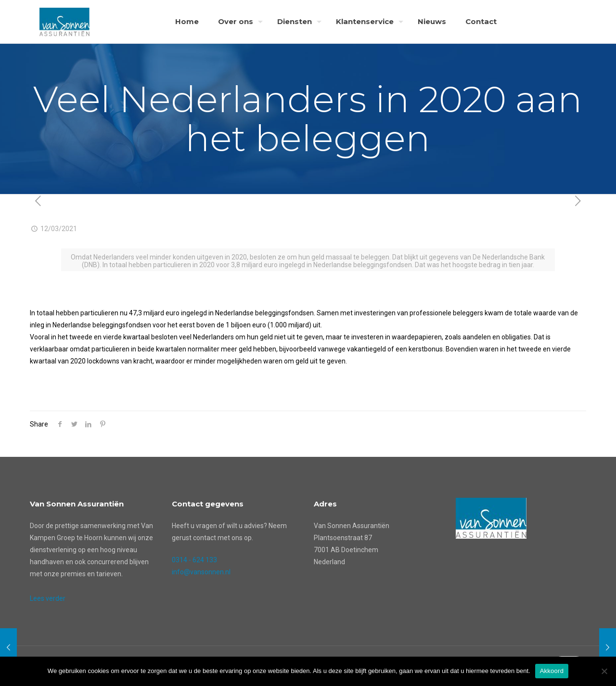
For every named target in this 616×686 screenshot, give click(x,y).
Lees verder (48, 598)
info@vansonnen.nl (201, 572)
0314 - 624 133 (194, 560)
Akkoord (552, 671)
